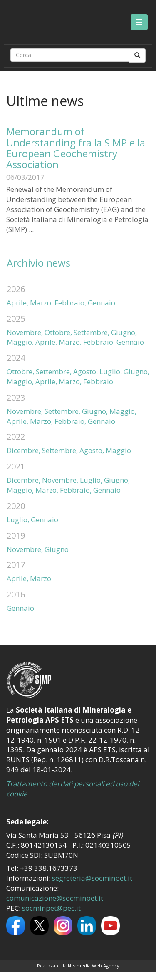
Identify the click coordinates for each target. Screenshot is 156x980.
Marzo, (41, 303)
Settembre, (92, 332)
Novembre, (25, 332)
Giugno (57, 549)
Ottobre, (58, 332)
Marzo (41, 578)
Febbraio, (70, 303)
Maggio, (20, 342)
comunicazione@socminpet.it (55, 898)
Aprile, (17, 303)
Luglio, (111, 372)
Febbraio (98, 382)
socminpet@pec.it (51, 908)
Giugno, (124, 332)
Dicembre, (24, 450)
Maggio (118, 450)
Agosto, (85, 372)
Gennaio (102, 303)
